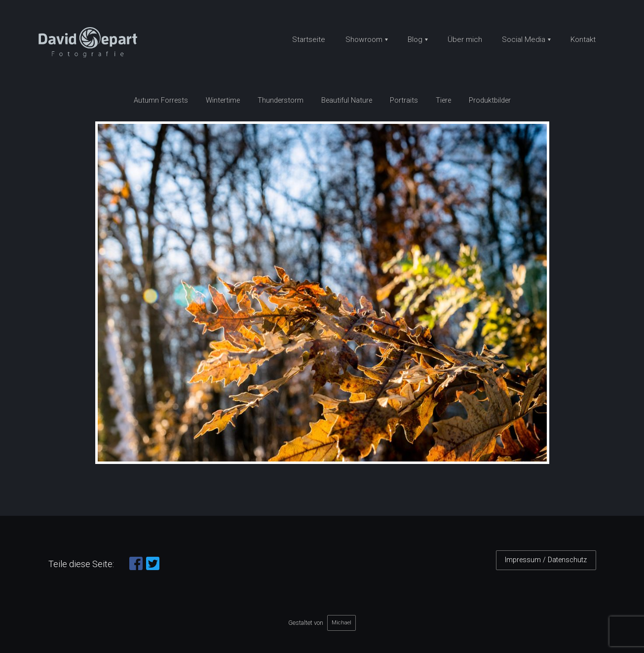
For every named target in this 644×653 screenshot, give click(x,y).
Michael (341, 622)
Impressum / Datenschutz (546, 560)
